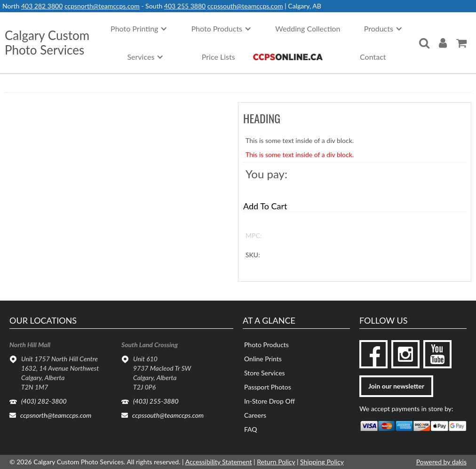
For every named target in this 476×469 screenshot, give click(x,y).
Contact (373, 57)
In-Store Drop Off (270, 401)
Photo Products (266, 345)
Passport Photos (268, 387)
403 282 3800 (42, 6)
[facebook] (373, 354)
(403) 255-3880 (156, 401)
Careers (255, 415)
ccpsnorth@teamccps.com (102, 6)
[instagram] (405, 354)
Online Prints (263, 359)
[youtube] (437, 354)
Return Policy (276, 462)
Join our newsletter (396, 386)
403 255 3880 (185, 6)
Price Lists (218, 57)
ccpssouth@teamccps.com (245, 6)
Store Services (265, 373)
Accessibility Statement (219, 462)
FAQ (251, 429)
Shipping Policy (322, 462)
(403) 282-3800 (44, 401)
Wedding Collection (308, 28)
